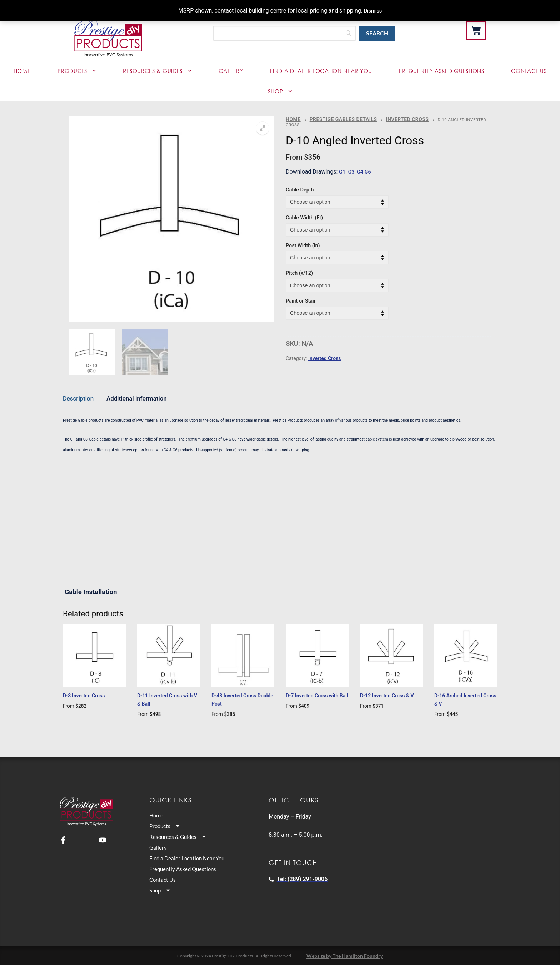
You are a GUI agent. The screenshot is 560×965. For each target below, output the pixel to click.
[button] (262, 128)
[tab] (78, 399)
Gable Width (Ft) (304, 212)
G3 (354, 166)
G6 (371, 166)
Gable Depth (300, 184)
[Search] (284, 33)
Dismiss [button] (373, 11)
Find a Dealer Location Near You (321, 71)
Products (77, 71)
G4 (362, 166)
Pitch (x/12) (299, 267)
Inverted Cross (390, 119)
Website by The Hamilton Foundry (345, 956)
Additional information (137, 398)
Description (78, 398)
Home (22, 71)
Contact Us (529, 71)
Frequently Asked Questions (441, 71)
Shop (280, 91)
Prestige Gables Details (335, 119)
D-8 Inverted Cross (89, 695)
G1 (342, 166)
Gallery (231, 71)
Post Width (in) (303, 240)
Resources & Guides (157, 71)
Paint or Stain (301, 295)
